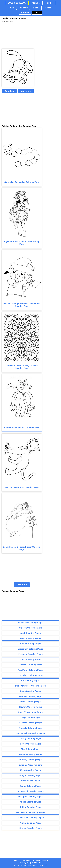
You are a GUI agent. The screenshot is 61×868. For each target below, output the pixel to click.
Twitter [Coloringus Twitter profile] (37, 860)
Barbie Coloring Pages (31, 702)
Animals (24, 8)
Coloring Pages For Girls (31, 765)
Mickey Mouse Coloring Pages (31, 812)
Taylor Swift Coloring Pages (31, 818)
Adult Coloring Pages (30, 633)
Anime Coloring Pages (30, 802)
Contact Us (36, 863)
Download (10, 91)
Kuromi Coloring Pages (31, 828)
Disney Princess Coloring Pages (31, 686)
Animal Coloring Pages (31, 823)
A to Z (37, 13)
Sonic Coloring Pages (31, 659)
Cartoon (25, 13)
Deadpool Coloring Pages (30, 797)
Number (50, 3)
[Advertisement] (17, 36)
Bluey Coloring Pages (31, 638)
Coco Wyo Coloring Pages (31, 712)
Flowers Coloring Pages (31, 707)
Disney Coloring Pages (31, 739)
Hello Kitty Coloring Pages (30, 623)
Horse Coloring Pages (31, 744)
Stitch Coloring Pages (31, 644)
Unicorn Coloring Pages (31, 628)
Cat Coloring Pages (31, 681)
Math (12, 8)
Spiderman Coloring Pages (31, 649)
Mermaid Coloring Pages (31, 723)
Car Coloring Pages (31, 781)
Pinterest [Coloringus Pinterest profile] (44, 860)
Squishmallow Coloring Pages (31, 733)
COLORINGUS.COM (17, 3)
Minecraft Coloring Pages (30, 696)
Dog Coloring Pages (30, 717)
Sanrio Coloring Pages (31, 786)
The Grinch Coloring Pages (31, 675)
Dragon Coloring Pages (31, 775)
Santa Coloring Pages (31, 691)
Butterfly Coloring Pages (31, 760)
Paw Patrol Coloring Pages (31, 670)
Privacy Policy (26, 863)
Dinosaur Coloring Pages (31, 665)
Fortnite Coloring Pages (31, 754)
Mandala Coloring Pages (31, 728)
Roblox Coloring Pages (31, 807)
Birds (36, 8)
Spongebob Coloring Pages (31, 791)
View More (26, 91)
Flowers (47, 8)
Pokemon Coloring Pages (31, 654)
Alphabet (36, 3)
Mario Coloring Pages (31, 770)
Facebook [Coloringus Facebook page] (30, 860)
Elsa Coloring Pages (30, 749)
